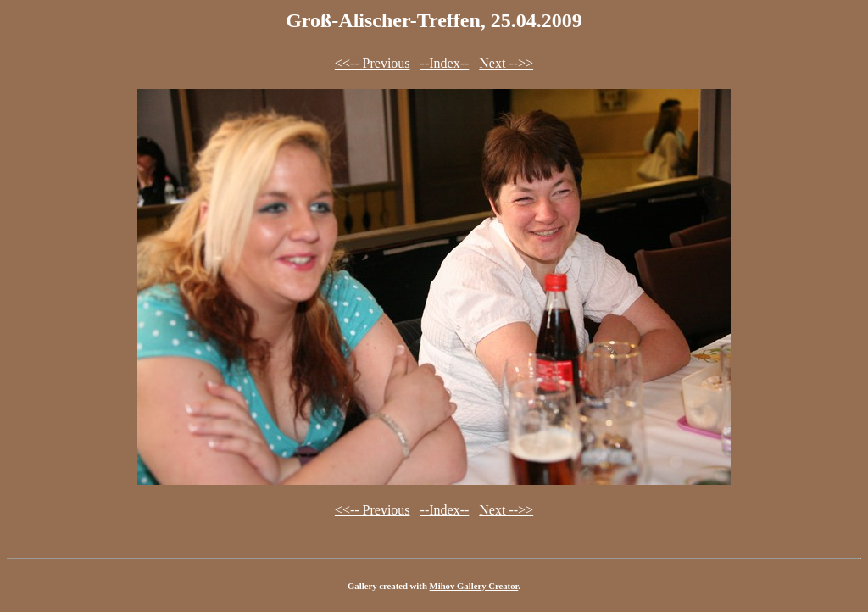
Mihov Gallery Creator (474, 586)
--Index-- (445, 63)
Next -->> (506, 63)
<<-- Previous (373, 63)
